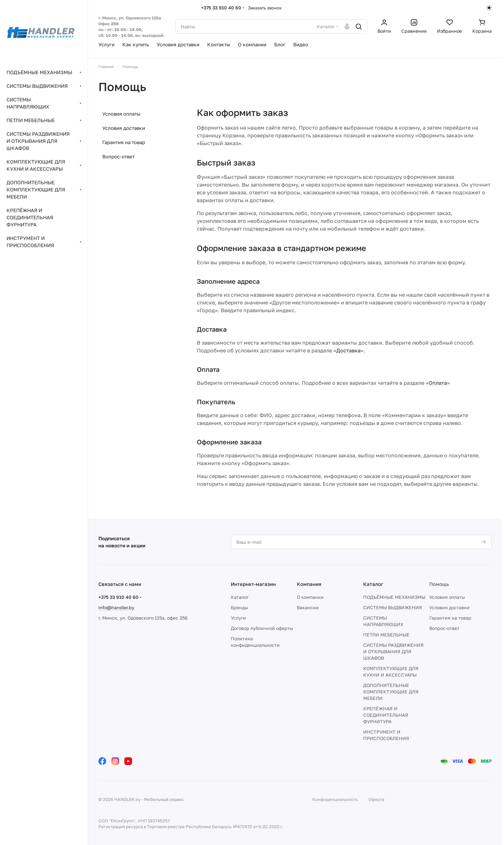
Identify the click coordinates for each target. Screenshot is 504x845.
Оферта (376, 799)
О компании (310, 597)
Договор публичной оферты (262, 628)
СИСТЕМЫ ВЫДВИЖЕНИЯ (393, 607)
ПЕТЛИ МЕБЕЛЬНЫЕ (386, 635)
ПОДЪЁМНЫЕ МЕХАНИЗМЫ (394, 597)
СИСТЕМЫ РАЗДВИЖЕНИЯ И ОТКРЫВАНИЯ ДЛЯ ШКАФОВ (393, 651)
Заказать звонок (265, 8)
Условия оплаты (121, 114)
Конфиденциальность (335, 799)
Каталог (240, 597)
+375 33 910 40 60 (221, 8)
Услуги (238, 618)
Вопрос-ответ (118, 156)
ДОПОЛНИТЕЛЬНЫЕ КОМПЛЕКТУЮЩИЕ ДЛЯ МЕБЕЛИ (391, 692)
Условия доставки (124, 128)
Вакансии (308, 607)
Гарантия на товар (124, 142)
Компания (309, 584)
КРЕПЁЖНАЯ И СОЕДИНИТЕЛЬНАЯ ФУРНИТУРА (386, 715)
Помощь (439, 584)
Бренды (239, 607)
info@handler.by (116, 607)
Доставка (348, 350)
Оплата (438, 383)
